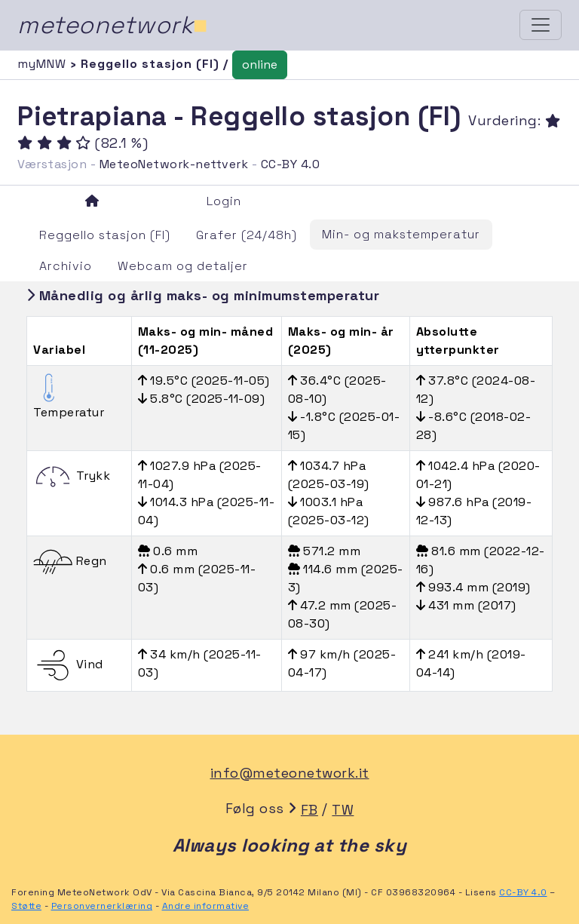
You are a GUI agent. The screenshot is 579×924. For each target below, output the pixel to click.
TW (343, 810)
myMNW (44, 64)
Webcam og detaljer (183, 266)
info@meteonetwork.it (290, 773)
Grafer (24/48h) (247, 235)
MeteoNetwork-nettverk (174, 164)
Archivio (66, 266)
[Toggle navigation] (541, 25)
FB (309, 810)
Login (224, 201)
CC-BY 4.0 (291, 164)
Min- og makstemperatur (401, 234)
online (260, 64)
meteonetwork (113, 25)
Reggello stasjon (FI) (105, 235)
